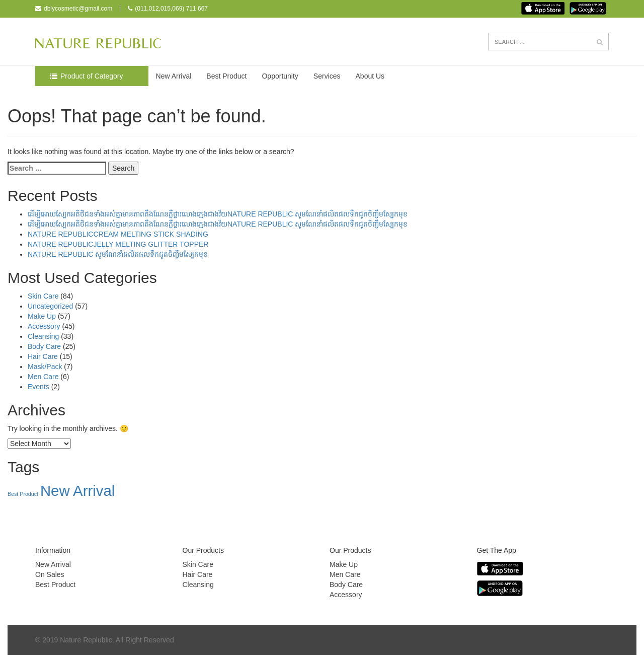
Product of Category (92, 76)
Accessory (44, 326)
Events (38, 387)
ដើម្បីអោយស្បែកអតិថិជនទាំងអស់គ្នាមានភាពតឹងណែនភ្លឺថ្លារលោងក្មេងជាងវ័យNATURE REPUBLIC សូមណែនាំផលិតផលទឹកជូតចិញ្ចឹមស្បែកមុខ (218, 214)
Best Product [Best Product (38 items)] (23, 494)
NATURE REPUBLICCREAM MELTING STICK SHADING (118, 234)
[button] (600, 42)
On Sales (50, 574)
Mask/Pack (45, 367)
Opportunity (280, 76)
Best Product (226, 76)
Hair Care (43, 356)
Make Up (42, 316)
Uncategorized (50, 306)
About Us (370, 76)
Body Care (44, 346)
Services (327, 76)
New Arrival (174, 76)
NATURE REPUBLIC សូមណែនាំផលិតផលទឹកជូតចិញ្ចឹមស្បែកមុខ (118, 254)
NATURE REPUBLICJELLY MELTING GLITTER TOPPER (118, 244)
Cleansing (43, 336)
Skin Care (43, 296)
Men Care (43, 377)
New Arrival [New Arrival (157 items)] (77, 491)
